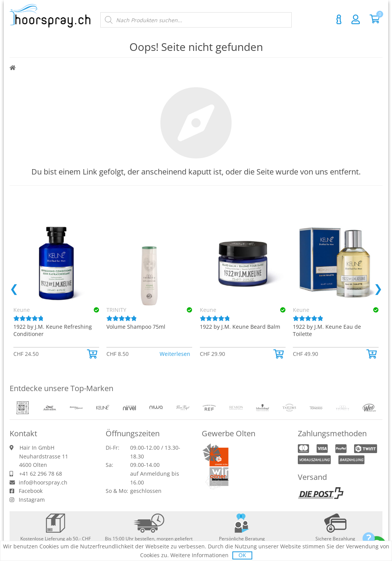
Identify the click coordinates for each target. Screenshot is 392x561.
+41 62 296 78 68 (41, 474)
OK (242, 555)
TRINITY (116, 310)
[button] (93, 354)
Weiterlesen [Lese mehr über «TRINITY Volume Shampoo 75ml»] (175, 354)
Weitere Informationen (199, 555)
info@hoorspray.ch (43, 482)
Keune (208, 310)
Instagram (32, 500)
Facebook (31, 491)
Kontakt (339, 20)
